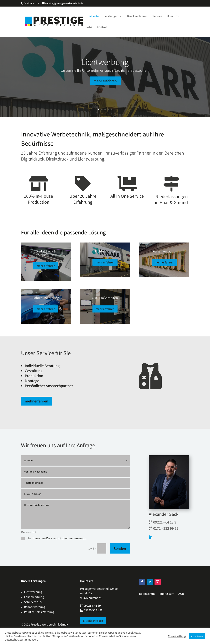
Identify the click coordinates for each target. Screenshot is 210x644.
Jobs (89, 27)
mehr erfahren (105, 86)
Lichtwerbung (105, 67)
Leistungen (111, 16)
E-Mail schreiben (93, 621)
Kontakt (102, 27)
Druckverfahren (137, 16)
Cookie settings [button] (177, 636)
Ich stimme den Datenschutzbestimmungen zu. (54, 538)
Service (157, 16)
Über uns (173, 16)
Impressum (167, 594)
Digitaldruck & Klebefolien (46, 255)
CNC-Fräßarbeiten (105, 300)
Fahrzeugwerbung (46, 300)
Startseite (92, 16)
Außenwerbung (164, 253)
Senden (120, 549)
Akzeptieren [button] (197, 636)
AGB (181, 594)
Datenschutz (147, 594)
